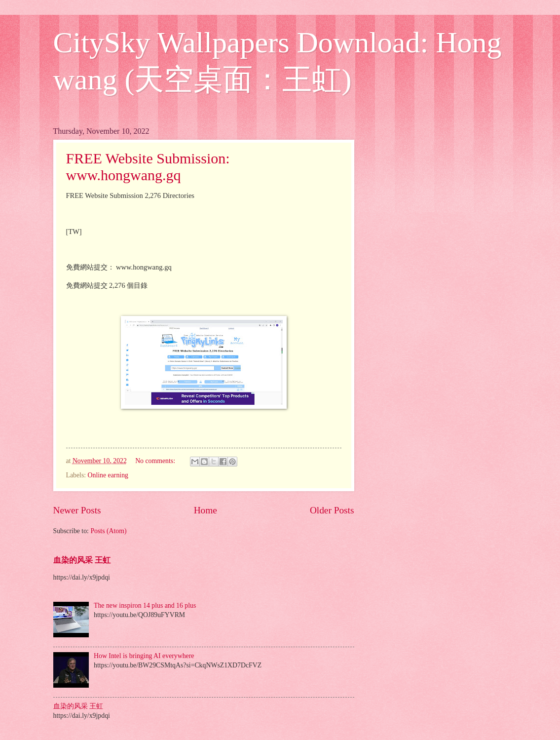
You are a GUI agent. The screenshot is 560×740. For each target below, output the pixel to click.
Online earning (108, 475)
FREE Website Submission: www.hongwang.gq (148, 167)
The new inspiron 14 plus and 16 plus (145, 605)
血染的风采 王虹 (82, 560)
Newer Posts (77, 510)
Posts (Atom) (108, 531)
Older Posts (332, 510)
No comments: (156, 461)
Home (205, 510)
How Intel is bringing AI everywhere (144, 656)
